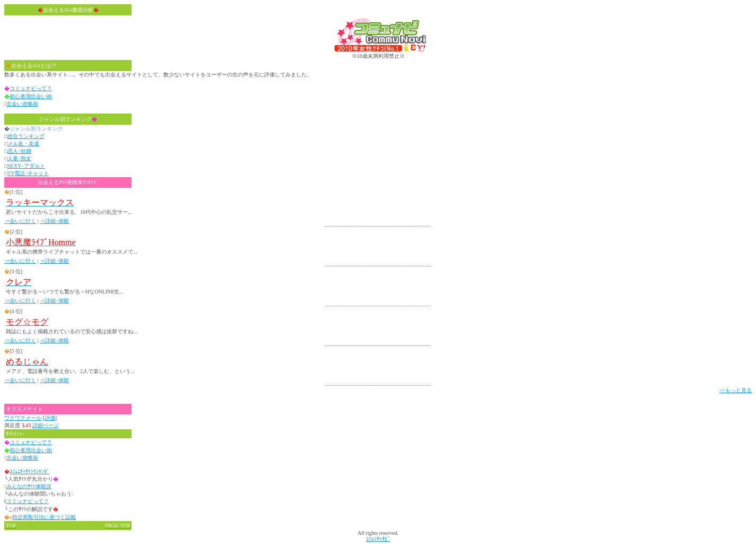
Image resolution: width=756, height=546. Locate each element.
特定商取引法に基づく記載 (44, 517)
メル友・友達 (23, 144)
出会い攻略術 (22, 104)
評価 (50, 418)
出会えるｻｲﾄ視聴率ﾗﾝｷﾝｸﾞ (68, 182)
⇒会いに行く (20, 221)
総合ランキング (26, 136)
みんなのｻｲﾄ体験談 (29, 486)
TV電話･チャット (28, 173)
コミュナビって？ (31, 88)
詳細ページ (46, 425)
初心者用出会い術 (31, 96)
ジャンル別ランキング (68, 119)
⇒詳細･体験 (54, 221)
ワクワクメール (23, 418)
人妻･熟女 (19, 158)
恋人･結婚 (19, 151)
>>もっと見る (736, 390)
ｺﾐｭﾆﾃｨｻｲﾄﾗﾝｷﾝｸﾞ (29, 471)
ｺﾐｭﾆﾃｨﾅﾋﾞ (378, 539)
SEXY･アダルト (26, 166)
